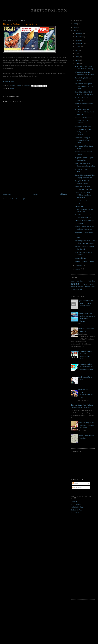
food (89, 281)
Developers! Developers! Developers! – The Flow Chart (84, 86)
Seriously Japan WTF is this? (85, 261)
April (78, 60)
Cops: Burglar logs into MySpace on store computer (83, 132)
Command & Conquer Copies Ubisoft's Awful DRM (84, 140)
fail (81, 281)
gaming (75, 284)
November (79, 37)
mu (84, 287)
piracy (93, 287)
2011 (75, 27)
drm (78, 281)
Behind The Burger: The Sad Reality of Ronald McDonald (86, 425)
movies (80, 287)
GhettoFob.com (49, 10)
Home (35, 194)
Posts (75, 483)
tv (72, 289)
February (79, 266)
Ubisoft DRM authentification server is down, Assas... (84, 209)
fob (85, 281)
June (77, 53)
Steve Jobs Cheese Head (83, 126)
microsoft (74, 287)
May (77, 57)
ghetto (85, 284)
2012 (75, 24)
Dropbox (74, 501)
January (78, 269)
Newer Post (7, 194)
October (78, 40)
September (79, 43)
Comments (77, 488)
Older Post (64, 194)
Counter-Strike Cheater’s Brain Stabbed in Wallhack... (83, 120)
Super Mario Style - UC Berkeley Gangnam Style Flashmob (85, 303)
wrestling (76, 289)
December (79, 33)
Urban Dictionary (77, 513)
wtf (81, 289)
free (12, 88)
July (77, 50)
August (78, 47)
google (93, 284)
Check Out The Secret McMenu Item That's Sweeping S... (83, 195)
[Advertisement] (22, 175)
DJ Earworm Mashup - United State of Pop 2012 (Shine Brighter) (86, 367)
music (88, 287)
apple (73, 281)
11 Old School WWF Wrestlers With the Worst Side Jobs (84, 112)
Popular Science (9, 81)
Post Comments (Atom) (20, 199)
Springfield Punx (81, 258)
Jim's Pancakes (76, 504)
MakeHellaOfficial (77, 507)
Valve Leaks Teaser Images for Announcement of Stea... (84, 235)
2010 (75, 30)
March (78, 63)
